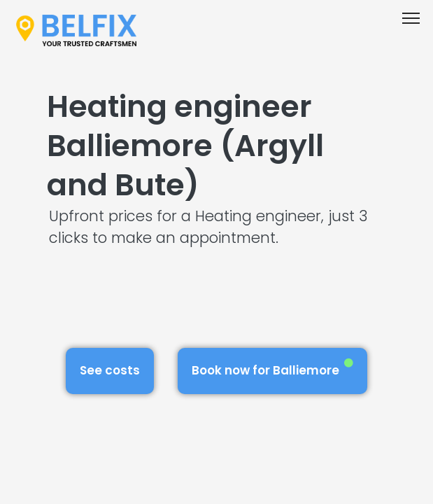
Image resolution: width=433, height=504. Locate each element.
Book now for (272, 369)
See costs (110, 370)
